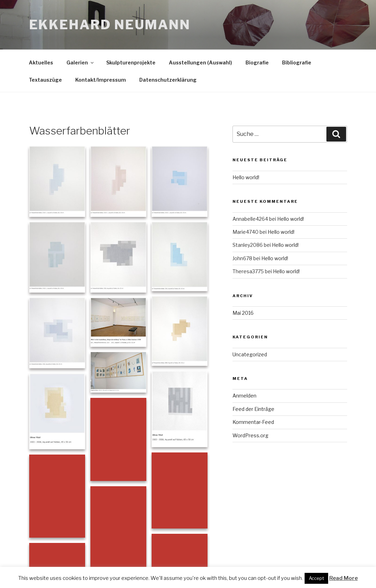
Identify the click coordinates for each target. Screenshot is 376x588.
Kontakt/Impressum (101, 80)
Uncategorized (250, 354)
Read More (343, 578)
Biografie (257, 62)
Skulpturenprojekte (131, 62)
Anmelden (244, 396)
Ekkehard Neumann (110, 25)
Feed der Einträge (253, 409)
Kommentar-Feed (253, 422)
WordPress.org (250, 435)
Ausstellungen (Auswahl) (200, 62)
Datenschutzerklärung (168, 80)
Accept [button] (316, 578)
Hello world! (246, 177)
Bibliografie (297, 62)
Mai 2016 (243, 313)
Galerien (81, 62)
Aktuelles (41, 62)
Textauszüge (45, 80)
